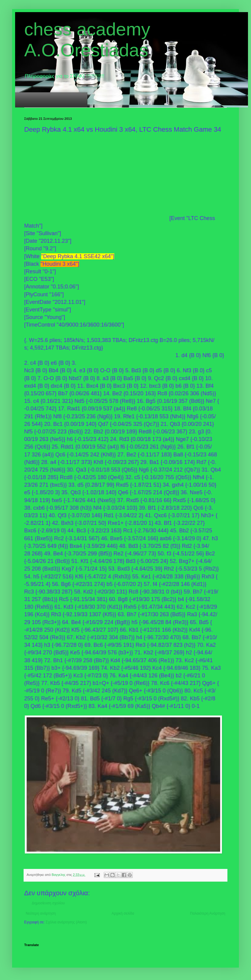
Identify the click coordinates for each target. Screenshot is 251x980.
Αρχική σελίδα (123, 913)
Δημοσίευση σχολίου (48, 903)
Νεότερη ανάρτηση (41, 913)
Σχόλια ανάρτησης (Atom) (66, 922)
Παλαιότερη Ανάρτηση (208, 913)
